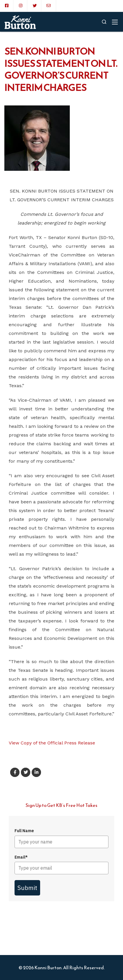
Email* (21, 857)
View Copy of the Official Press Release (52, 743)
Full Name (24, 831)
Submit (27, 888)
